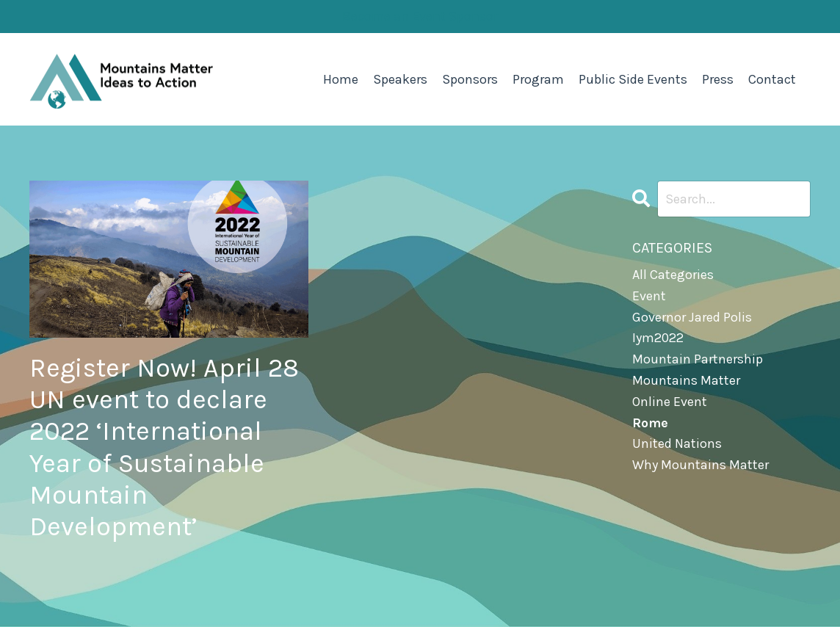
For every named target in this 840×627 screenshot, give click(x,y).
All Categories (673, 275)
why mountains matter (700, 465)
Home (341, 79)
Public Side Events (633, 79)
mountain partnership (698, 359)
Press (718, 79)
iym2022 (658, 338)
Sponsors (470, 79)
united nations (677, 443)
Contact (772, 79)
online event (670, 402)
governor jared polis (692, 317)
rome (650, 423)
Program (538, 79)
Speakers (400, 79)
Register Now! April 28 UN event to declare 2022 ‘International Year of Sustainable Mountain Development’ (164, 447)
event (649, 296)
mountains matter (686, 380)
